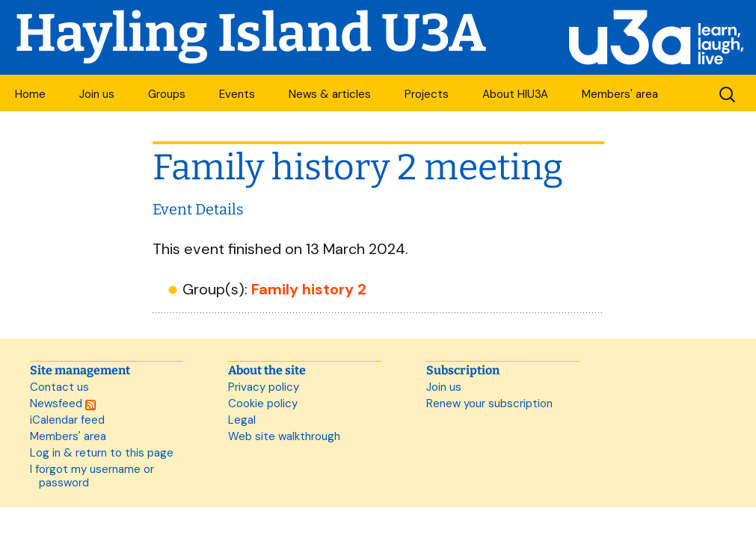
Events (237, 94)
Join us (97, 94)
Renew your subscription (489, 403)
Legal (242, 420)
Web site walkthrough (284, 436)
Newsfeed (63, 403)
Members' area (620, 94)
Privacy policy (264, 387)
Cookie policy (263, 403)
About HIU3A (515, 94)
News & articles (330, 94)
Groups (167, 94)
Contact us (59, 387)
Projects (427, 94)
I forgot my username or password (92, 476)
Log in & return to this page (102, 453)
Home (30, 94)
